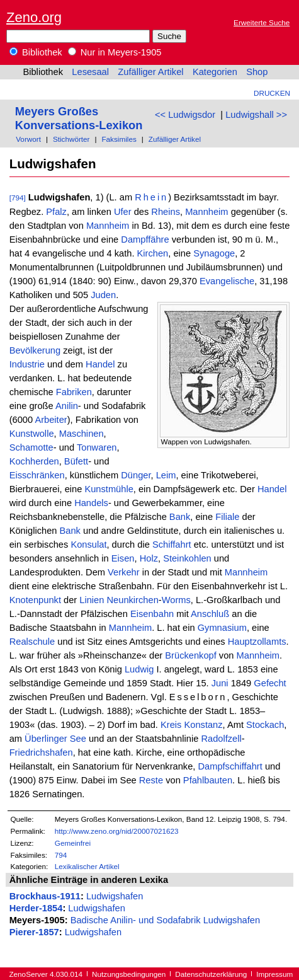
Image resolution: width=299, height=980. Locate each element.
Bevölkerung (35, 350)
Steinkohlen (187, 558)
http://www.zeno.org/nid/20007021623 (117, 831)
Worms (176, 600)
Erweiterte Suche (262, 22)
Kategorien (215, 72)
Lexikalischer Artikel (87, 866)
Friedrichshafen (41, 752)
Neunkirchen (133, 600)
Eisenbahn (152, 614)
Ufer (123, 212)
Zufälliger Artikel (150, 72)
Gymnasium (222, 628)
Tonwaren (97, 447)
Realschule (32, 642)
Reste (151, 780)
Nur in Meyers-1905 (115, 52)
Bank (180, 517)
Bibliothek (36, 52)
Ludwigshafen (115, 896)
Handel (100, 364)
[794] (18, 198)
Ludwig (139, 669)
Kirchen (153, 253)
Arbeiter (51, 420)
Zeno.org (34, 17)
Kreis (171, 725)
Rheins (166, 212)
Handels (91, 503)
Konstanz (203, 725)
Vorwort (28, 139)
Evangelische (227, 281)
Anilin (67, 406)
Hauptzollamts (257, 642)
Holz (149, 558)
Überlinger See (55, 739)
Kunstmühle (109, 489)
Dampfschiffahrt (230, 766)
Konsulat (88, 545)
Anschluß (210, 614)
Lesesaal (90, 72)
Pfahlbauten (208, 780)
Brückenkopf (190, 655)
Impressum (274, 974)
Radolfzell (221, 739)
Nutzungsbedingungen (129, 974)
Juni (220, 683)
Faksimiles (119, 139)
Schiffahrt (172, 545)
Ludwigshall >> (256, 115)
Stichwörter (71, 139)
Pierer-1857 (34, 932)
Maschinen (82, 434)
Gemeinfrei (73, 843)
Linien (92, 600)
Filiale (227, 517)
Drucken (272, 93)
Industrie (27, 364)
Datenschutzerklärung (211, 974)
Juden (103, 295)
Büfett (76, 461)
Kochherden (34, 461)
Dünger (136, 475)
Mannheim (206, 212)
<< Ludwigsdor (185, 115)
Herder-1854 (36, 908)
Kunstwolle (32, 434)
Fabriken (74, 392)
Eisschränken (37, 475)
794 (61, 855)
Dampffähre (145, 239)
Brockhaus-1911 (45, 896)
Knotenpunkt (35, 600)
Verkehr (124, 572)
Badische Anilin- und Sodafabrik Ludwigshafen (165, 920)
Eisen (123, 558)
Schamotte (31, 447)
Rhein (151, 197)
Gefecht (270, 683)
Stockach (265, 725)
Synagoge (214, 253)
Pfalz (56, 212)
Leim (166, 475)
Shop (257, 72)
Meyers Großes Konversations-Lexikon (79, 118)
